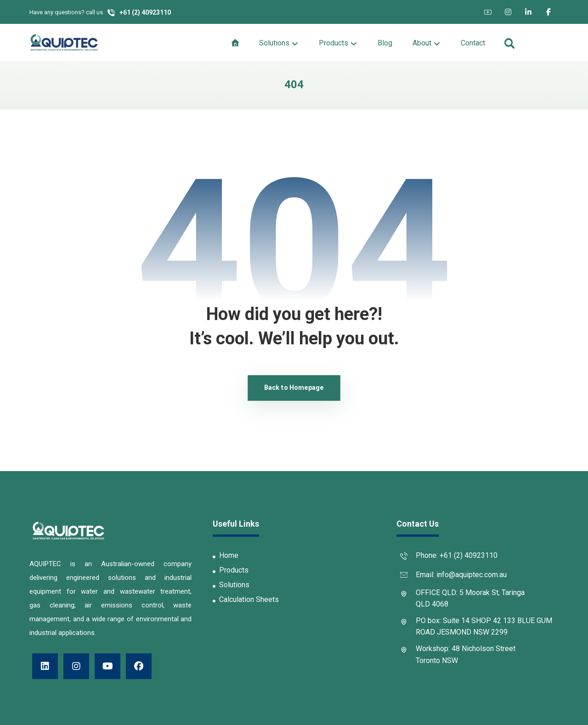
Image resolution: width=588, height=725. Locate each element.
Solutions (231, 585)
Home (226, 555)
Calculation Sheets (246, 599)
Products (231, 570)
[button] (488, 12)
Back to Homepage (294, 388)
